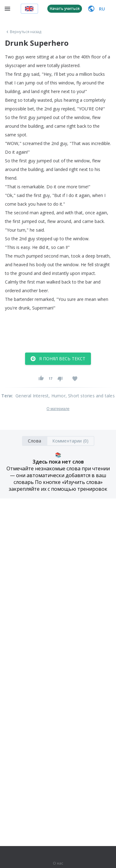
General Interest (32, 396)
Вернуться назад (23, 32)
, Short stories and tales (90, 396)
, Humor (57, 396)
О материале (58, 409)
